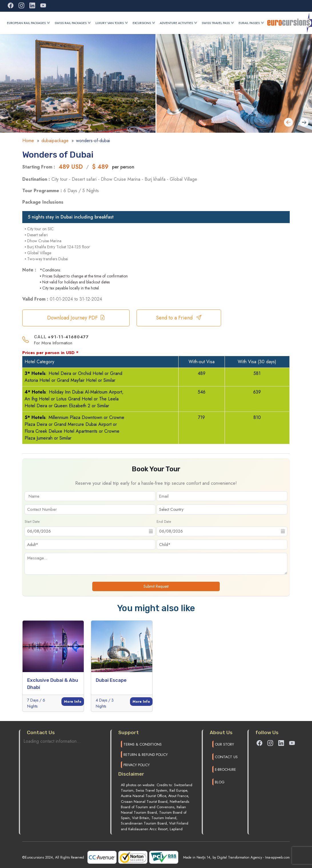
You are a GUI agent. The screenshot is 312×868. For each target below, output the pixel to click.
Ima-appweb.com (277, 857)
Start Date (32, 522)
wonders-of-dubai (93, 141)
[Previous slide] (304, 123)
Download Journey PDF (76, 318)
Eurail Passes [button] (251, 23)
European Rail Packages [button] (28, 23)
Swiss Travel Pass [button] (218, 23)
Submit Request (156, 586)
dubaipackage (55, 141)
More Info (73, 702)
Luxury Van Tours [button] (112, 23)
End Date (164, 522)
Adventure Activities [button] (178, 23)
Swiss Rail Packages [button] (73, 23)
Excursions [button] (144, 23)
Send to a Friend (179, 318)
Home (28, 141)
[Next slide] (288, 123)
